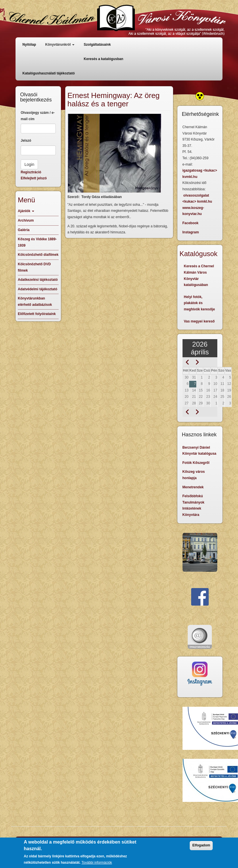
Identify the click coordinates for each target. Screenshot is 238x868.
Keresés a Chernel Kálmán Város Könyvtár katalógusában (199, 275)
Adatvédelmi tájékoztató (38, 289)
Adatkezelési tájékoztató (38, 280)
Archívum (26, 220)
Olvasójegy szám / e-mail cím (38, 116)
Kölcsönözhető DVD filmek (34, 267)
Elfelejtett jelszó (34, 178)
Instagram (191, 232)
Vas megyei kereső (199, 321)
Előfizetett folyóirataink (37, 314)
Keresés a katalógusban (103, 59)
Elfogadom (201, 848)
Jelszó (26, 141)
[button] (115, 153)
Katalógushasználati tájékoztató (49, 73)
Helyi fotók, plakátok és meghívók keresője (199, 303)
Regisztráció (31, 172)
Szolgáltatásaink (97, 45)
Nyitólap (29, 45)
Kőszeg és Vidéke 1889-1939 (37, 242)
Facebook (191, 223)
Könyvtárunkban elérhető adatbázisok (35, 302)
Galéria (24, 230)
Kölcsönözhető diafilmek (38, 255)
